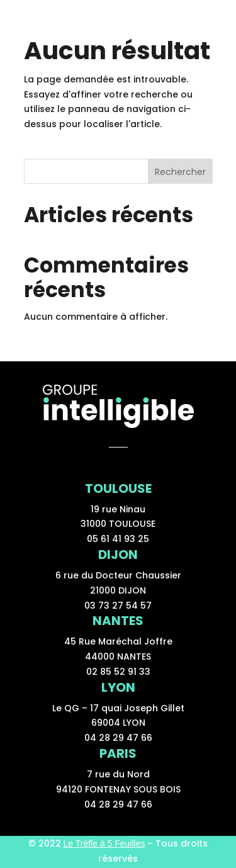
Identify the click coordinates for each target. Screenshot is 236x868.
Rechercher (180, 172)
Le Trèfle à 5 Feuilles (104, 843)
